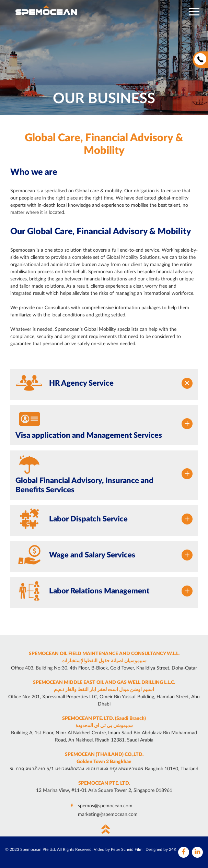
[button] (194, 12)
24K (173, 849)
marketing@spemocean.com (108, 815)
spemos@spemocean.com (105, 806)
